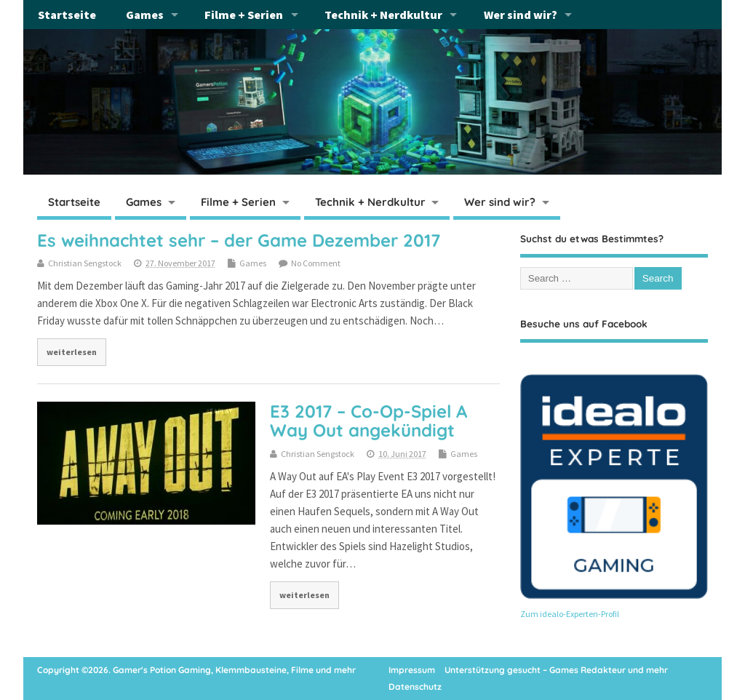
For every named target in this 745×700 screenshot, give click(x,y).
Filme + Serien (244, 15)
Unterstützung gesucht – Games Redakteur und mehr (556, 670)
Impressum (412, 670)
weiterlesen (72, 352)
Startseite (67, 15)
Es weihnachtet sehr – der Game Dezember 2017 (239, 240)
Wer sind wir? (521, 15)
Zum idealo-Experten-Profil (570, 614)
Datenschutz (415, 687)
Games (145, 15)
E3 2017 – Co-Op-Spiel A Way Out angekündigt (368, 421)
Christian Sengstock (85, 263)
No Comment (316, 263)
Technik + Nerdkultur (383, 15)
